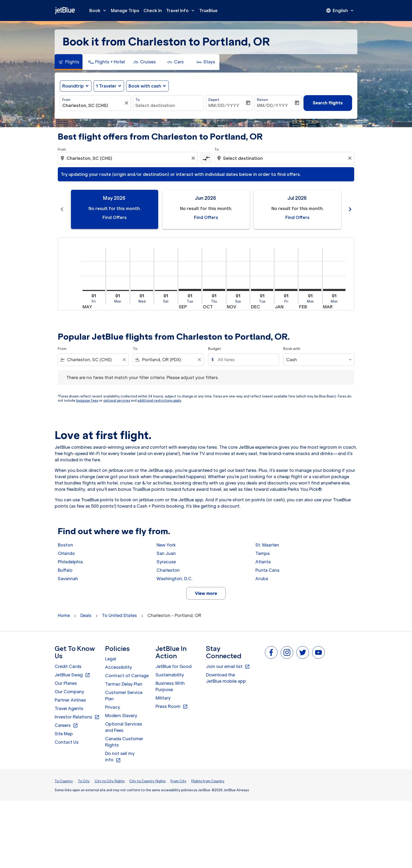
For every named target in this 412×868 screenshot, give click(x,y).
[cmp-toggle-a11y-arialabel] (206, 158)
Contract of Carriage (127, 676)
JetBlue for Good (174, 666)
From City (178, 781)
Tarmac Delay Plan (124, 684)
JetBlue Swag (72, 675)
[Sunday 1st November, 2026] (238, 290)
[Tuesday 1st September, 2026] (190, 290)
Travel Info (182, 11)
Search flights (328, 103)
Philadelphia (70, 562)
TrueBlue (208, 11)
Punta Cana (267, 570)
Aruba (262, 579)
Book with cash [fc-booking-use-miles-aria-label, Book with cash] (145, 86)
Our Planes (66, 683)
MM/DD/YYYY (224, 105)
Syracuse (166, 562)
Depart (214, 100)
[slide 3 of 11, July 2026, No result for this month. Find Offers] (297, 209)
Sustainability (170, 675)
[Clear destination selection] (351, 158)
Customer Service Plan (124, 696)
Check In (153, 11)
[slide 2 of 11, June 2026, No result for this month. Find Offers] (206, 209)
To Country (64, 781)
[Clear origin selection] (194, 158)
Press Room (172, 707)
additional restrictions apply (159, 400)
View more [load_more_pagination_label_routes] (206, 593)
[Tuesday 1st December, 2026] (262, 290)
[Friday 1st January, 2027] (286, 290)
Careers (66, 726)
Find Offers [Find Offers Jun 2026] (206, 217)
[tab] (69, 62)
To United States (119, 615)
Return (262, 100)
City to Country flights (147, 781)
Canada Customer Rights (124, 742)
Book (99, 11)
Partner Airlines (70, 700)
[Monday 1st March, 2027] (334, 290)
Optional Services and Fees (124, 727)
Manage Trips (125, 11)
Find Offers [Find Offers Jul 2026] (297, 217)
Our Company (69, 692)
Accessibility (119, 667)
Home (64, 615)
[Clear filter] (127, 103)
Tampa (262, 553)
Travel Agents (69, 708)
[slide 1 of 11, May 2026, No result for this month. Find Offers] (115, 209)
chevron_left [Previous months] (62, 209)
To (137, 100)
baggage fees (87, 400)
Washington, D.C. (175, 579)
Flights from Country (208, 781)
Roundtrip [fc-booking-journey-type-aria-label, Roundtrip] (73, 86)
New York (166, 545)
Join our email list (228, 667)
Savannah (68, 579)
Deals (86, 615)
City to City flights (110, 781)
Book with (292, 349)
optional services (117, 400)
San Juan (166, 553)
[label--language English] (340, 11)
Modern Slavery (121, 716)
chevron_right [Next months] (350, 209)
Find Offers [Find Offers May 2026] (115, 217)
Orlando (66, 553)
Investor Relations (77, 717)
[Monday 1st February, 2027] (310, 290)
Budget (215, 349)
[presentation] (340, 11)
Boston (65, 545)
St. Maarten (267, 545)
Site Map (64, 734)
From (66, 100)
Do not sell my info (120, 757)
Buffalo (65, 570)
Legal (111, 659)
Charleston (168, 570)
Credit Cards (68, 666)
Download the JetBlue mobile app (226, 678)
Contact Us (67, 742)
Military (163, 698)
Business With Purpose (170, 686)
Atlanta (263, 562)
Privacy (113, 707)
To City (84, 781)
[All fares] (246, 360)
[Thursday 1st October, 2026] (214, 290)
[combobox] (93, 105)
